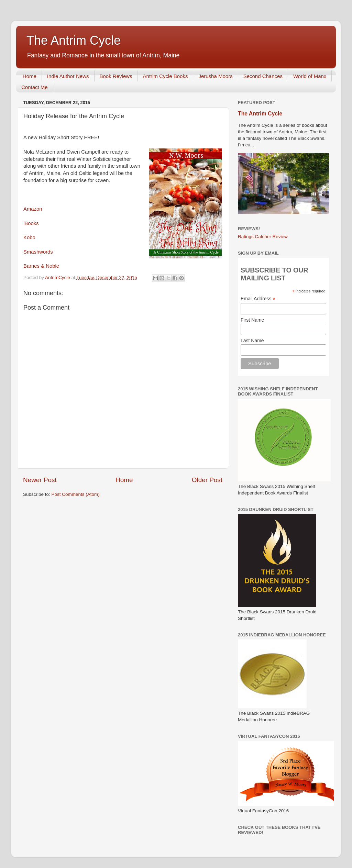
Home (30, 76)
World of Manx (310, 76)
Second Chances (263, 76)
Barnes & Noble (41, 266)
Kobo (29, 237)
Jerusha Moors (215, 76)
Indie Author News (68, 76)
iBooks (31, 223)
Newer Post (40, 480)
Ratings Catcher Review (263, 237)
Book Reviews (116, 76)
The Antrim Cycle (74, 40)
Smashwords (38, 252)
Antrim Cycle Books (166, 76)
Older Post (207, 480)
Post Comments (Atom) (76, 494)
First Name (252, 320)
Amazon (33, 209)
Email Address (258, 299)
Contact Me (35, 87)
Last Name (252, 341)
